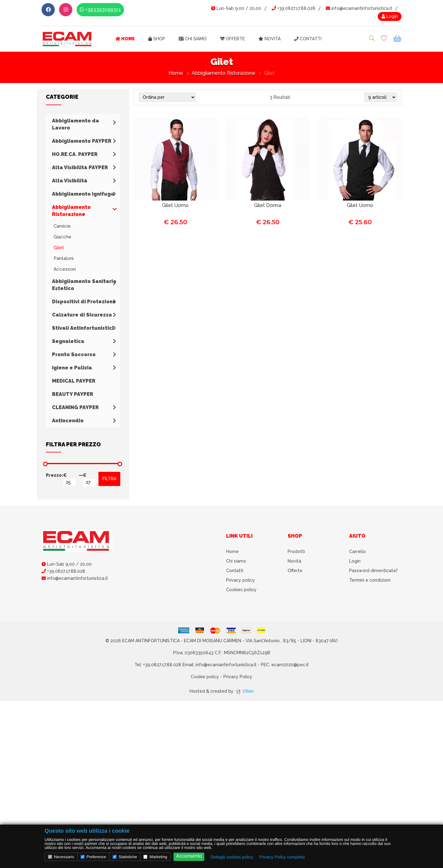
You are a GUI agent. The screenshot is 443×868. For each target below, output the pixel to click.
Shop (157, 39)
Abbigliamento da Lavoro (76, 124)
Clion (248, 691)
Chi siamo (193, 39)
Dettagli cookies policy (232, 857)
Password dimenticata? (373, 571)
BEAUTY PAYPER (73, 394)
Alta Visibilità (70, 181)
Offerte (233, 39)
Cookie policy (205, 677)
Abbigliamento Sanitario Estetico (84, 285)
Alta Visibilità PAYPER (80, 167)
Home (125, 39)
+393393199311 (100, 10)
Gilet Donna (268, 205)
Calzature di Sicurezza (82, 315)
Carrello (357, 551)
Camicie (62, 226)
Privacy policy (241, 580)
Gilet (59, 248)
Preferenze (93, 857)
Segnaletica (68, 341)
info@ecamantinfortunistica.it (359, 8)
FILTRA (109, 479)
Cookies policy (241, 590)
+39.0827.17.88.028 (293, 8)
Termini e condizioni (370, 580)
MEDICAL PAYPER (74, 381)
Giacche (62, 237)
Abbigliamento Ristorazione (223, 73)
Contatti (308, 39)
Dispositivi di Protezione (84, 302)
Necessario (61, 857)
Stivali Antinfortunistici (83, 328)
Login (390, 16)
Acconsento (189, 856)
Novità (269, 39)
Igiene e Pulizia (72, 368)
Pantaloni (64, 258)
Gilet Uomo (175, 205)
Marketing (155, 857)
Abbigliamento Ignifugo (83, 194)
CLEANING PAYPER (75, 407)
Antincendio (68, 421)
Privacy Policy (238, 677)
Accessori (65, 269)
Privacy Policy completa (282, 857)
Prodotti (296, 551)
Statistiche (125, 857)
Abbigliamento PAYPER (82, 141)
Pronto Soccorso (74, 354)
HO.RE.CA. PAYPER (75, 154)
